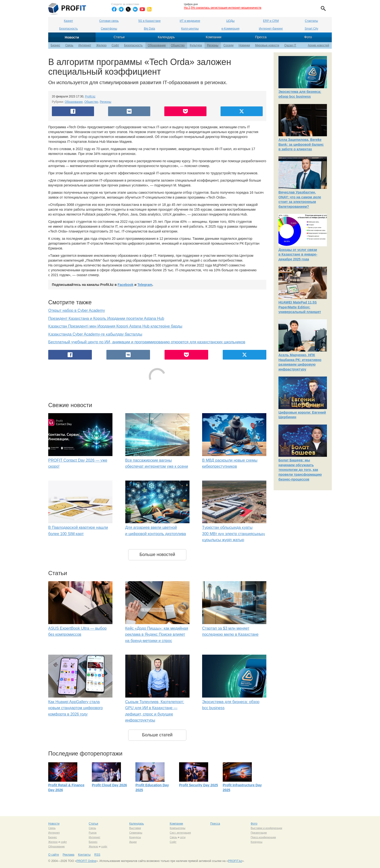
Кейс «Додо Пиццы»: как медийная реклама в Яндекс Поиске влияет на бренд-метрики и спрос (157, 635)
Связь (69, 45)
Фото (308, 37)
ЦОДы (230, 21)
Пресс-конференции (263, 837)
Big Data (150, 29)
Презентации (259, 833)
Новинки (244, 45)
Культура (196, 45)
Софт (115, 45)
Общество (178, 45)
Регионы (213, 45)
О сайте (54, 855)
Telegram (145, 285)
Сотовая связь (109, 21)
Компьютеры (178, 828)
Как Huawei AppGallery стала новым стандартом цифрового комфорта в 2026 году (75, 708)
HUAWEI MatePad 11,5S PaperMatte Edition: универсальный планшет (300, 307)
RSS (97, 855)
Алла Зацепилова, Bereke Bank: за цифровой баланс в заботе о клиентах (301, 144)
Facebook (125, 285)
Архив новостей (318, 45)
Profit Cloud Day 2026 (109, 785)
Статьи (119, 37)
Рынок (93, 833)
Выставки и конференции (266, 828)
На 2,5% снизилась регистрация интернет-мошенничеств (223, 8)
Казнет (68, 21)
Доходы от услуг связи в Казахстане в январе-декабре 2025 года (298, 254)
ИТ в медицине (190, 21)
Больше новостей (157, 555)
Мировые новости (267, 45)
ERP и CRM (271, 21)
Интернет (85, 45)
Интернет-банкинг (271, 29)
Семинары (136, 833)
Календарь (166, 37)
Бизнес (55, 45)
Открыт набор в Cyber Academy (77, 310)
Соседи (228, 45)
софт (64, 842)
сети (183, 837)
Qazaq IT (290, 45)
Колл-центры (190, 29)
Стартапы (311, 21)
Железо (101, 45)
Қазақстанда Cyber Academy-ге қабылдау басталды (95, 334)
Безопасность (68, 29)
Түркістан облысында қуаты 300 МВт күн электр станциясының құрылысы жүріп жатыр (234, 534)
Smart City (311, 29)
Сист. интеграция (180, 833)
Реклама (68, 855)
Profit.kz (90, 96)
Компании (214, 37)
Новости (72, 37)
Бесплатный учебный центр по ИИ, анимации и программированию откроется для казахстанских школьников (147, 342)
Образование (157, 45)
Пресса (261, 37)
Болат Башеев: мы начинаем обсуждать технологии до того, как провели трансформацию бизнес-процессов (300, 470)
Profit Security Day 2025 (198, 785)
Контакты (84, 855)
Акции (133, 842)
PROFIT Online (86, 861)
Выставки (135, 828)
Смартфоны (109, 29)
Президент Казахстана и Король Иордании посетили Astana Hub (106, 318)
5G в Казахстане (150, 21)
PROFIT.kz (235, 861)
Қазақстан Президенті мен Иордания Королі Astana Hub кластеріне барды (115, 326)
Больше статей (157, 735)
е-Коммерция (230, 29)
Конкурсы (135, 837)
